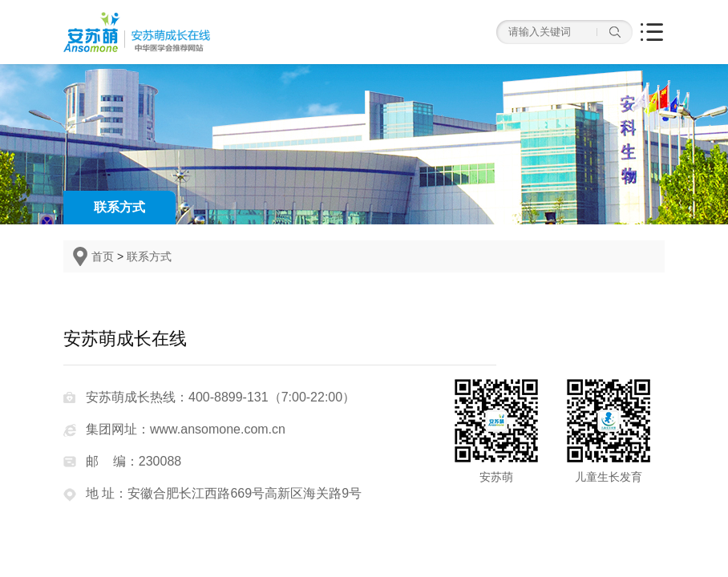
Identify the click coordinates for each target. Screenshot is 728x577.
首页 (103, 256)
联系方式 (119, 207)
